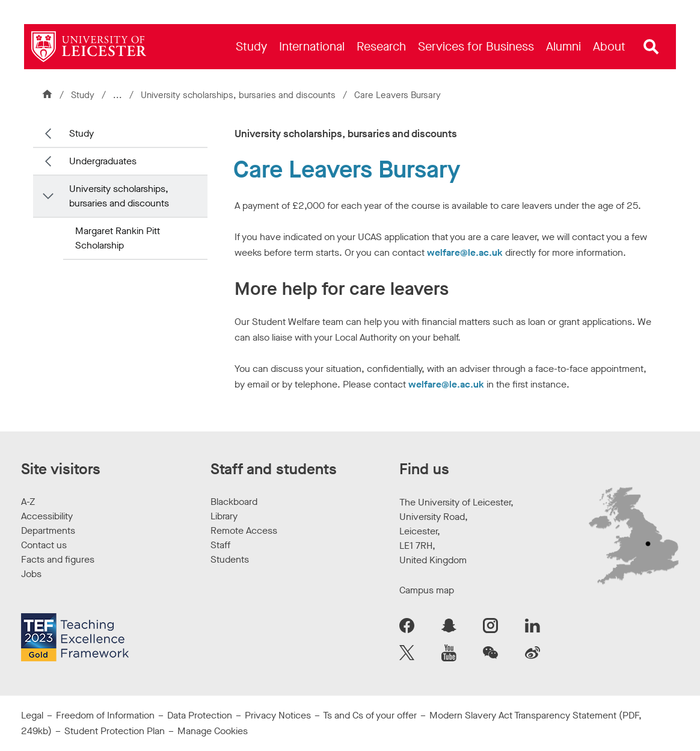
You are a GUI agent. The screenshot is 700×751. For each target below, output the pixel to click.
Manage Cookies (213, 731)
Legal (32, 715)
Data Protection (200, 715)
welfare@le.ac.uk (465, 252)
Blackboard (234, 502)
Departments (48, 530)
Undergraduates (103, 161)
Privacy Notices (278, 715)
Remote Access (244, 530)
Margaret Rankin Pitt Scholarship (118, 238)
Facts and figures (58, 559)
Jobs (31, 574)
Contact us (44, 545)
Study (83, 95)
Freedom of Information (105, 715)
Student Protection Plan (115, 731)
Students (230, 559)
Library (224, 516)
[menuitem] (251, 47)
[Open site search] (651, 47)
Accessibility (47, 516)
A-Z (28, 502)
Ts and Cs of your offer (370, 715)
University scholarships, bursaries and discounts (239, 95)
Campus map (427, 590)
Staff (220, 545)
